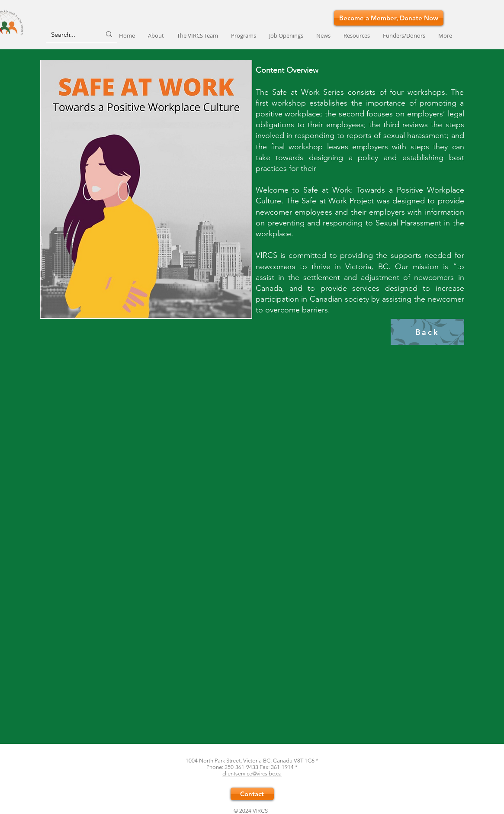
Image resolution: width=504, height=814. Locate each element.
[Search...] (69, 34)
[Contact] (252, 794)
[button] (244, 36)
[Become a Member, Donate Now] (389, 18)
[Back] (427, 332)
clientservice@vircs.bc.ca (252, 774)
